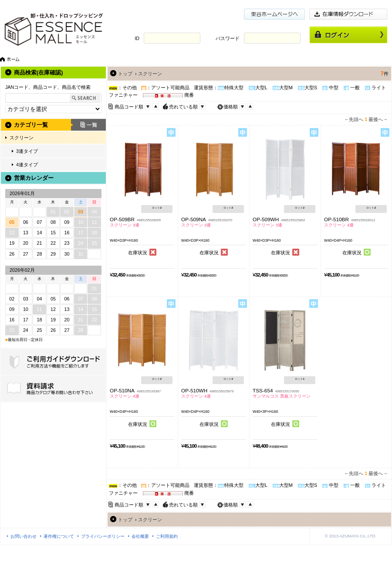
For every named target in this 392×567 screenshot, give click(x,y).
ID (137, 38)
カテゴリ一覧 (31, 125)
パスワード (228, 38)
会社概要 (140, 536)
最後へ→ (378, 119)
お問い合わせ (24, 536)
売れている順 (183, 107)
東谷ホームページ (274, 14)
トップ (125, 74)
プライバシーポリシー (103, 536)
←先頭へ (354, 119)
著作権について (59, 536)
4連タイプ (27, 165)
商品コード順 (129, 107)
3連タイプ (27, 151)
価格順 (231, 107)
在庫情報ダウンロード (348, 14)
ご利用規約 (167, 536)
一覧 (88, 125)
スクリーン (22, 138)
